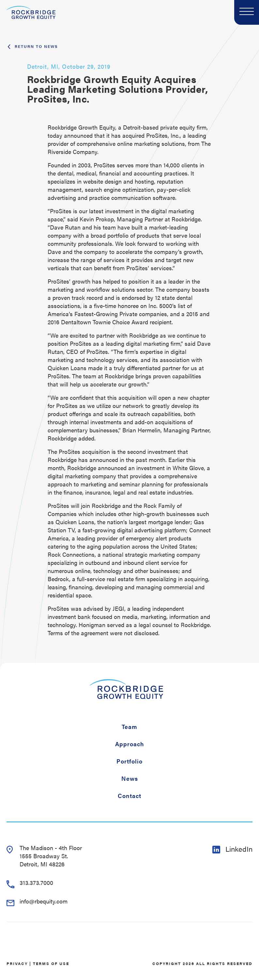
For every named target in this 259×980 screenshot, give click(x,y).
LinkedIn (232, 849)
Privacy (17, 963)
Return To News (32, 46)
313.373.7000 (30, 882)
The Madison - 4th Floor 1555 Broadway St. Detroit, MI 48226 (44, 856)
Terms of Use (51, 963)
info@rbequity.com (37, 901)
